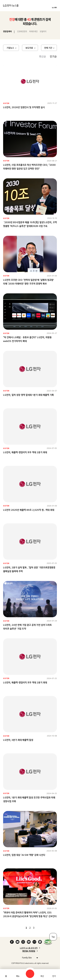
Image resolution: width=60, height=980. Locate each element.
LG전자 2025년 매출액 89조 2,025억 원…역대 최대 (29, 510)
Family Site (29, 958)
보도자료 (29, 48)
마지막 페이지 (43, 928)
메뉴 (18, 976)
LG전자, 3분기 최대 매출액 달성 (18, 740)
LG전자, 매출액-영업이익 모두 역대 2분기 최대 (25, 452)
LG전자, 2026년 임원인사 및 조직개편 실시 (24, 107)
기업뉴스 (10, 48)
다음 (39, 928)
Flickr (34, 942)
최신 (42, 976)
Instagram (23, 942)
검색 (30, 974)
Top (53, 937)
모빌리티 (43, 31)
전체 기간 (48, 48)
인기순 (53, 56)
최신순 (43, 56)
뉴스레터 (54, 7)
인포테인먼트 (22, 31)
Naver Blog (29, 942)
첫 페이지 (17, 928)
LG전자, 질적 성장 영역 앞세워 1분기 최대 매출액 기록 (28, 395)
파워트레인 (33, 31)
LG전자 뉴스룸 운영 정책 (29, 948)
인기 (54, 976)
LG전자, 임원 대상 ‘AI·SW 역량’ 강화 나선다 (24, 855)
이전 (21, 928)
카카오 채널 (40, 942)
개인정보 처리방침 (29, 951)
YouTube (17, 942)
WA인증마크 (48, 942)
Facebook (12, 942)
